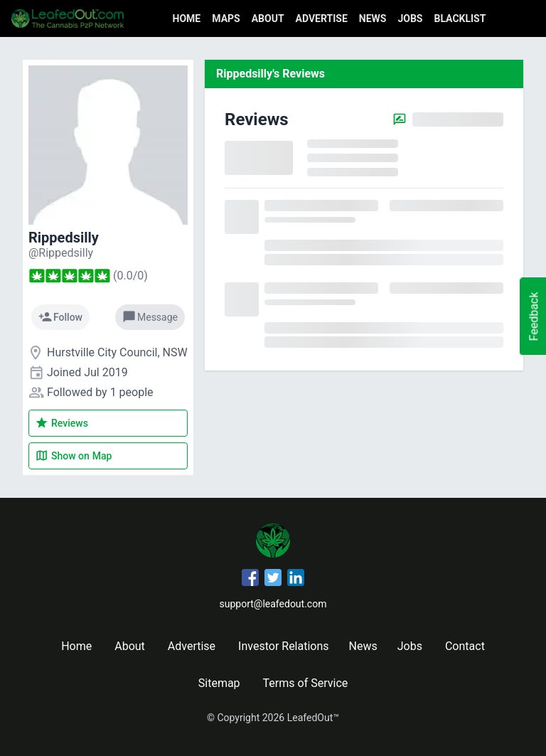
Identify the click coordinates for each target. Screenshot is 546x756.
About (268, 18)
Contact (465, 646)
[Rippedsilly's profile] (61, 253)
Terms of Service (306, 683)
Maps (226, 18)
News (373, 18)
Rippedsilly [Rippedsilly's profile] (64, 238)
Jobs (410, 18)
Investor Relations (283, 646)
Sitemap (219, 683)
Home (187, 18)
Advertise (322, 18)
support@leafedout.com (273, 604)
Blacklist (460, 18)
